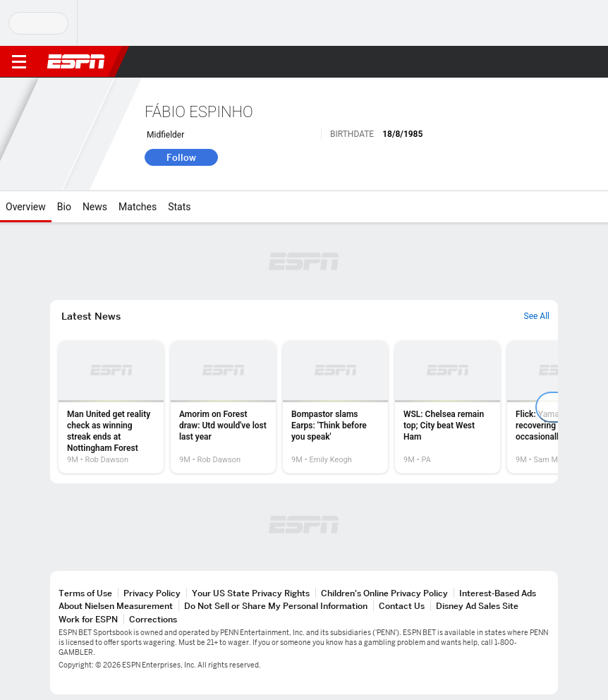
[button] (569, 62)
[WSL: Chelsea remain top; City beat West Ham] (448, 407)
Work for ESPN (88, 619)
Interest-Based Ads (498, 593)
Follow (181, 157)
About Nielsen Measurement (116, 606)
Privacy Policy (152, 593)
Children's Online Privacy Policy (384, 593)
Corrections (153, 619)
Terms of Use (85, 593)
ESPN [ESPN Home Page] (76, 61)
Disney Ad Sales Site (477, 606)
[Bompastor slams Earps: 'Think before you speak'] (335, 407)
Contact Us (402, 606)
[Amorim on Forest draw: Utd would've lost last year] (223, 407)
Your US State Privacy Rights (251, 593)
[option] (111, 407)
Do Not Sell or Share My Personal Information (276, 606)
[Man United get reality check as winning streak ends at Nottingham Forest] (111, 407)
